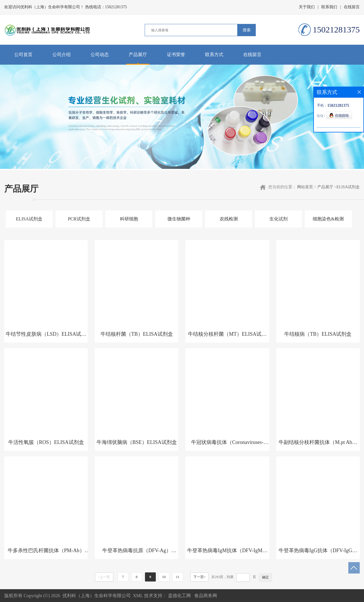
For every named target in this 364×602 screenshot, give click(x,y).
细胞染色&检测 (328, 219)
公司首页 (23, 55)
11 (178, 577)
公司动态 (100, 55)
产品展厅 (138, 55)
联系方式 (214, 55)
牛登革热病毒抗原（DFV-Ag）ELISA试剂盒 (137, 553)
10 (164, 577)
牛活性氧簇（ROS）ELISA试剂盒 (46, 442)
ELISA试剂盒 (348, 187)
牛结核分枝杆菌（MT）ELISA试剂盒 (227, 337)
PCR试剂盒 (79, 219)
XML (138, 596)
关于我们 (307, 7)
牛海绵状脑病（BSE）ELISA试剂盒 (137, 442)
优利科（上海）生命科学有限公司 (97, 596)
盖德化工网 (179, 596)
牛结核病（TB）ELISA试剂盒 (318, 334)
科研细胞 (129, 219)
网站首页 (305, 187)
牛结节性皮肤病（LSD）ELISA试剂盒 (46, 337)
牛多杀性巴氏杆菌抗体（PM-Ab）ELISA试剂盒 (46, 553)
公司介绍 (62, 55)
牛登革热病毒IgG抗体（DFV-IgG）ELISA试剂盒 (318, 553)
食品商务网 (206, 596)
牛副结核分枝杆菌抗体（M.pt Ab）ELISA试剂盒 (318, 445)
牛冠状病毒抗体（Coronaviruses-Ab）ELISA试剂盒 (227, 445)
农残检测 (229, 219)
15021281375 (116, 7)
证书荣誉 (176, 55)
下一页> (200, 577)
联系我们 (329, 7)
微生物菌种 (179, 219)
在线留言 (352, 7)
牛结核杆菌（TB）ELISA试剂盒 (137, 334)
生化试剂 (279, 219)
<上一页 (104, 577)
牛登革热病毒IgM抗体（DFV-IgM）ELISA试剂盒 (227, 553)
